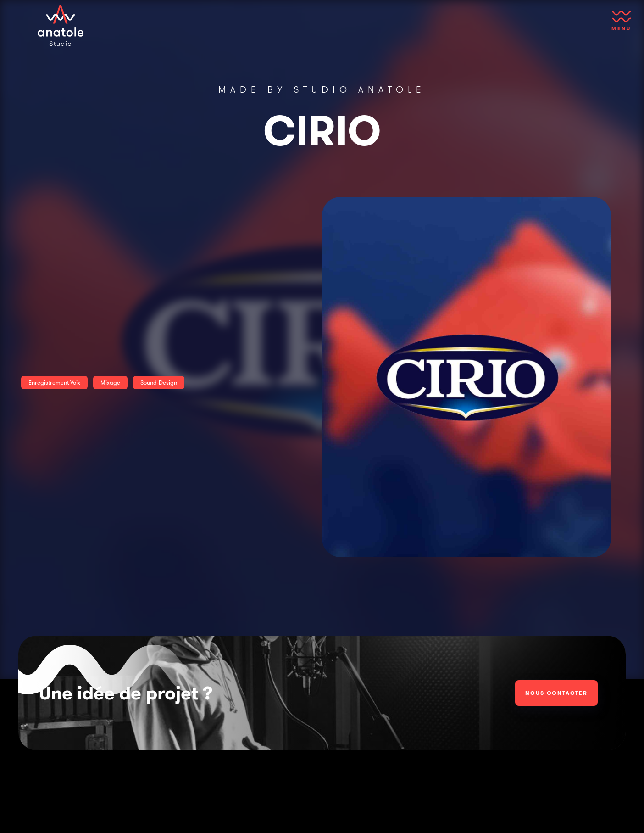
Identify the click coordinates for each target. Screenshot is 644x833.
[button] (621, 25)
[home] (61, 25)
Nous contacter (556, 693)
